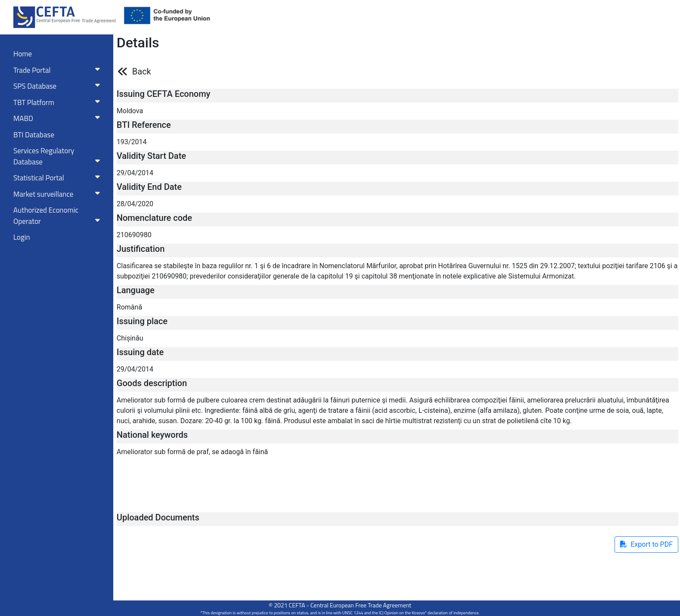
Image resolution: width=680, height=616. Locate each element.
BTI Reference (144, 125)
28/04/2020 (135, 204)
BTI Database (34, 135)
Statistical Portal (58, 178)
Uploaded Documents (158, 517)
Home (23, 54)
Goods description (152, 383)
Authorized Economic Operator (58, 216)
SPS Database (58, 86)
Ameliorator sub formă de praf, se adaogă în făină (192, 452)
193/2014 (132, 142)
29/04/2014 (135, 173)
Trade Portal (58, 70)
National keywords (152, 435)
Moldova (130, 111)
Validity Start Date (151, 156)
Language (136, 290)
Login (22, 237)
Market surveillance (58, 194)
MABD (58, 118)
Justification (141, 249)
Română (129, 307)
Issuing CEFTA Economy (164, 94)
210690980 (134, 235)
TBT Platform (58, 102)
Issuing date (140, 352)
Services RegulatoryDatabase (58, 156)
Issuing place (142, 321)
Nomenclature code (154, 218)
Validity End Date (149, 187)
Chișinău (130, 338)
